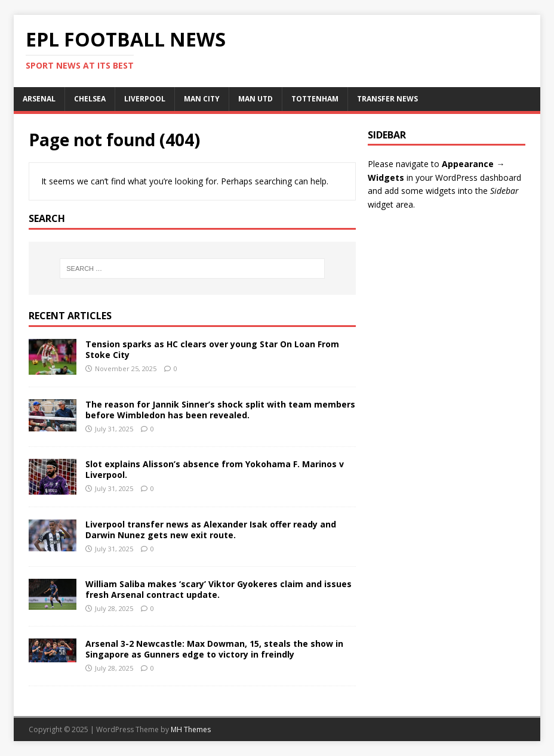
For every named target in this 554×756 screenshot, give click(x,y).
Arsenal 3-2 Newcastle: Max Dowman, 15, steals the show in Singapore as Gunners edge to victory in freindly (214, 649)
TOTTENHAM (315, 99)
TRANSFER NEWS (387, 99)
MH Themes (191, 729)
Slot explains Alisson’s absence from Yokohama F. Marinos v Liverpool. (215, 469)
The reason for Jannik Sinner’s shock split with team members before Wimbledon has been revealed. (220, 410)
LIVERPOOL (145, 99)
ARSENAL (39, 99)
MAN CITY (202, 99)
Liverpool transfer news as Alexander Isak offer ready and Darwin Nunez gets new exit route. (211, 530)
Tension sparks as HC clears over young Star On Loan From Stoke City (212, 349)
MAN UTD (256, 99)
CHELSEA (90, 99)
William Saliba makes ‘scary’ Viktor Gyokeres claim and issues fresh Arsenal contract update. (218, 589)
